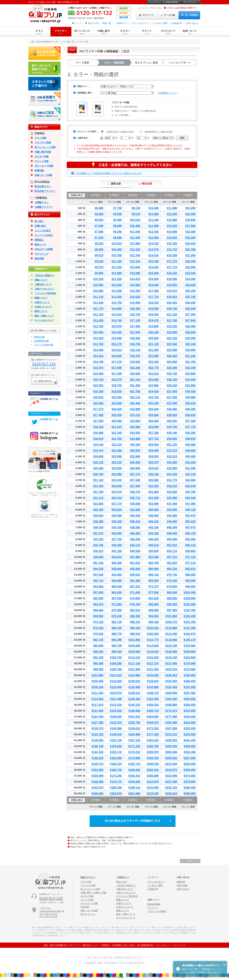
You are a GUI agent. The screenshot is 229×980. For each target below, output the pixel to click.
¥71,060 (135, 592)
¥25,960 (154, 415)
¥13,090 (117, 291)
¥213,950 (190, 711)
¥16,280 (172, 255)
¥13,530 (172, 226)
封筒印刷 (39, 171)
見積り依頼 (182, 885)
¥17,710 (172, 267)
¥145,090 (116, 729)
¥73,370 (154, 587)
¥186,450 (190, 681)
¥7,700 (117, 208)
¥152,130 (116, 740)
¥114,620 (97, 699)
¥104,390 (190, 592)
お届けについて (42, 302)
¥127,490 (116, 699)
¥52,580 (154, 557)
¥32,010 (172, 456)
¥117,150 (134, 663)
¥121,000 (134, 669)
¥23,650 (154, 380)
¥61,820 (172, 563)
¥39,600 (172, 510)
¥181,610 (153, 740)
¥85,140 (117, 628)
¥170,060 (190, 663)
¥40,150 (154, 522)
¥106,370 (171, 622)
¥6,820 (99, 220)
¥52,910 (172, 545)
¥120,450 (116, 687)
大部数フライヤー (44, 207)
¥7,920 (99, 238)
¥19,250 (190, 238)
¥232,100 (171, 788)
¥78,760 (135, 604)
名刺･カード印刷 (43, 175)
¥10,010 (135, 220)
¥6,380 (99, 208)
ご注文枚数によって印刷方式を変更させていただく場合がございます (108, 173)
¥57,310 (172, 557)
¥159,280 (97, 782)
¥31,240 (190, 356)
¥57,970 (190, 527)
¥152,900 (97, 770)
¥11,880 (172, 208)
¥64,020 (117, 592)
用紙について (41, 280)
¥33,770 (172, 480)
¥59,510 (135, 575)
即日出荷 (147, 184)
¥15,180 (172, 244)
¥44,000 (172, 522)
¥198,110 (134, 788)
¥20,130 (98, 462)
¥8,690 (117, 226)
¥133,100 (171, 658)
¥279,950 (190, 782)
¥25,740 (190, 297)
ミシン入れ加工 (43, 231)
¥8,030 (117, 214)
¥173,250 (153, 729)
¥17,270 (172, 261)
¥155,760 (134, 723)
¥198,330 (153, 764)
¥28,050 (154, 445)
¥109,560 (134, 652)
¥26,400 (154, 421)
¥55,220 (190, 522)
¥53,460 (117, 575)
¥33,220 (98, 539)
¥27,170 (135, 474)
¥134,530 (116, 711)
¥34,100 (117, 527)
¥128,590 (171, 652)
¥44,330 (190, 498)
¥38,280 (190, 433)
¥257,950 (190, 758)
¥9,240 (117, 232)
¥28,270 (135, 492)
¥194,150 (153, 758)
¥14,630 (172, 238)
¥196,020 (171, 740)
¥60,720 (190, 533)
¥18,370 (117, 380)
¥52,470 (190, 516)
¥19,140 (135, 350)
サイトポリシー (163, 945)
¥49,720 (190, 510)
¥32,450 (172, 462)
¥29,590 (190, 338)
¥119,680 (171, 640)
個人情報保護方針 (145, 945)
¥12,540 (154, 232)
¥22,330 (154, 362)
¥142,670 (190, 634)
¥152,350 (153, 699)
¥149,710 (97, 764)
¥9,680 (117, 238)
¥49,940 (117, 569)
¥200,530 (171, 746)
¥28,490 (190, 326)
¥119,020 (153, 652)
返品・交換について (44, 316)
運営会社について (90, 945)
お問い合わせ (192, 23)
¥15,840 (117, 338)
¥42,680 (190, 480)
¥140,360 (134, 699)
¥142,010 (171, 669)
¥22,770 (154, 368)
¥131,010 (116, 705)
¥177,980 (171, 717)
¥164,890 (153, 717)
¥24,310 (117, 480)
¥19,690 (117, 403)
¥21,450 (135, 386)
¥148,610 (116, 734)
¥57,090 (98, 592)
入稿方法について (43, 284)
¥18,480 (190, 232)
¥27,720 (154, 439)
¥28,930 (154, 456)
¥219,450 (190, 717)
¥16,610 (117, 350)
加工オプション (88, 914)
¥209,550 (171, 758)
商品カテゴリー (88, 877)
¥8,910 (99, 255)
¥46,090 (135, 551)
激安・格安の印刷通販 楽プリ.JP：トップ (48, 42)
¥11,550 (117, 267)
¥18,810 (98, 439)
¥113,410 (134, 658)
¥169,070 (153, 723)
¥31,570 (172, 451)
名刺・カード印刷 (190, 32)
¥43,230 (190, 486)
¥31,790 (190, 362)
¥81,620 (154, 598)
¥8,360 (117, 220)
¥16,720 (135, 315)
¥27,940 (190, 320)
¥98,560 (98, 669)
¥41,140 (98, 563)
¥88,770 (117, 634)
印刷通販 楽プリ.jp (49, 399)
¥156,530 (153, 705)
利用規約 (105, 945)
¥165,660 (97, 794)
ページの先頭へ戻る (190, 861)
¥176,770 (116, 782)
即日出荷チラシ (43, 186)
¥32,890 (190, 374)
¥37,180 (190, 421)
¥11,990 (154, 226)
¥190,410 (134, 776)
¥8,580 (99, 250)
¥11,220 (117, 261)
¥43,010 (117, 557)
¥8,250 (99, 244)
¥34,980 (190, 397)
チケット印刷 (147, 32)
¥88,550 (172, 598)
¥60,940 (154, 569)
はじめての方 (45, 69)
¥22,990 (190, 267)
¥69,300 (154, 581)
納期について (41, 298)
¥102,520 (153, 628)
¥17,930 (135, 332)
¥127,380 (97, 723)
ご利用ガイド (121, 23)
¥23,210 (154, 374)
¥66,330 (172, 569)
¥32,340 (190, 368)
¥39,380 (190, 445)
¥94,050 (154, 616)
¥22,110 (135, 397)
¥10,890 (98, 291)
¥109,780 (116, 669)
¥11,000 (154, 214)
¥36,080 (190, 409)
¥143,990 (153, 687)
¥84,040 (172, 592)
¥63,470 (98, 604)
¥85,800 (154, 604)
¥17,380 (154, 291)
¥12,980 (172, 220)
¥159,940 (171, 693)
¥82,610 (190, 569)
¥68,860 (190, 551)
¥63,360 (190, 539)
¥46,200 (172, 527)
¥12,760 (135, 255)
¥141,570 (116, 723)
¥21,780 (172, 320)
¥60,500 (117, 587)
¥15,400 (117, 332)
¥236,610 (171, 794)
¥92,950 (172, 604)
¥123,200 (153, 658)
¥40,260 (135, 533)
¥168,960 (171, 705)
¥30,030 (98, 527)
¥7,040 (99, 226)
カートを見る (189, 15)
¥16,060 (190, 214)
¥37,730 (190, 427)
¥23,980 (172, 350)
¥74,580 (117, 610)
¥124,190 (171, 646)
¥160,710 (153, 711)
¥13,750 (117, 303)
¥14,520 (154, 255)
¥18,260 (135, 338)
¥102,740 (116, 658)
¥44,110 (135, 545)
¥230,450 (190, 729)
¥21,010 (117, 427)
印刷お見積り (45, 99)
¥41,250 (117, 551)
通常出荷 (116, 184)
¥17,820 (98, 421)
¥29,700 (172, 427)
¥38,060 (154, 516)
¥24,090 (190, 279)
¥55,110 (172, 551)
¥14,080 (172, 232)
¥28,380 (172, 409)
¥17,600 (190, 226)
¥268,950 (190, 770)
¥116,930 (116, 681)
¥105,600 (134, 646)
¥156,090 (97, 776)
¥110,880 (171, 628)
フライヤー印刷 (61, 32)
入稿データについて (44, 289)
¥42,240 (154, 527)
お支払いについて (43, 307)
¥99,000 (190, 587)
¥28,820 (172, 415)
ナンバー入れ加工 (44, 235)
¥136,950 (97, 740)
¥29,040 (190, 332)
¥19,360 (117, 397)
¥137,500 (171, 663)
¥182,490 (171, 723)
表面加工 (39, 240)
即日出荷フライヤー (45, 191)
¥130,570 (97, 729)
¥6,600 (99, 214)
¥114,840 (153, 646)
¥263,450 (190, 764)
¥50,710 (98, 581)
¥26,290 (190, 303)
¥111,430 (97, 693)
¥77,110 (190, 563)
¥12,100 (98, 315)
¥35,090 (172, 498)
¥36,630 (190, 415)
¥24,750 (154, 397)
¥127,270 (153, 663)
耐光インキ (40, 245)
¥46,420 (154, 539)
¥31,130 (172, 445)
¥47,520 (98, 575)
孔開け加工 (40, 226)
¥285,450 (190, 788)
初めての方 (93, 23)
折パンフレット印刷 (82, 32)
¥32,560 (135, 510)
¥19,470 (172, 291)
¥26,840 (190, 309)
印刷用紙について (167, 93)
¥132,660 (134, 687)
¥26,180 (172, 380)
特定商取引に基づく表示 (123, 945)
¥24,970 (117, 492)
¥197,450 (190, 693)
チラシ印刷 (39, 32)
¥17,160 (135, 320)
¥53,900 (98, 587)
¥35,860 (117, 533)
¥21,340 (117, 433)
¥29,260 (172, 421)
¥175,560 (190, 669)
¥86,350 (135, 616)
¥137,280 (190, 628)
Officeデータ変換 (44, 249)
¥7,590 (99, 232)
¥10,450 (154, 208)
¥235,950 (190, 734)
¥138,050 (116, 717)
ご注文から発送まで (44, 275)
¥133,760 (97, 734)
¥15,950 (135, 303)
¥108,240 (97, 687)
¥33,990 (154, 504)
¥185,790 (153, 746)
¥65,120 (154, 575)
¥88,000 (190, 575)
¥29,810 (154, 468)
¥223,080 (171, 776)
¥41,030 (190, 462)
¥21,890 (154, 356)
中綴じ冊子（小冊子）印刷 (93, 893)
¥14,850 (135, 285)
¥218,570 (171, 770)
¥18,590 (172, 279)
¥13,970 (154, 250)
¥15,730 (172, 250)
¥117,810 (97, 705)
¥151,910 (134, 717)
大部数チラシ (42, 202)
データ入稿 (168, 15)
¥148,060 (134, 711)
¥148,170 (190, 640)
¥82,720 (98, 640)
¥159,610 (134, 729)
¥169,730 (116, 770)
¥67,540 (117, 598)
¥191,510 (171, 734)
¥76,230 (98, 628)
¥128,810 (134, 681)
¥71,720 (190, 557)
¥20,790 (190, 250)
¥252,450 (190, 752)
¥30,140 (190, 344)
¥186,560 (134, 770)
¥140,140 (97, 746)
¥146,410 (171, 675)
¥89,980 (154, 610)
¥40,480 (190, 456)
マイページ (147, 15)
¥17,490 (135, 326)
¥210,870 (153, 782)
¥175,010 (134, 752)
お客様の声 (177, 23)
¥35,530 (190, 403)
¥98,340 (154, 622)
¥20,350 (172, 303)
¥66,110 (190, 545)
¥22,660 (172, 332)
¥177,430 (153, 734)
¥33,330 (172, 474)
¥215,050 (153, 788)
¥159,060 (190, 652)
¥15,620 (154, 267)
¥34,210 (172, 486)
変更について (41, 311)
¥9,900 (99, 273)
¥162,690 (116, 758)
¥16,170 (117, 344)
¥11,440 (154, 220)
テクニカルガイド (140, 23)
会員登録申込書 (41, 341)
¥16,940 (154, 285)
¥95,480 (98, 663)
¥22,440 (190, 261)
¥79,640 (172, 587)
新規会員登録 (172, 2)
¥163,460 (134, 734)
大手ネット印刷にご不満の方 (45, 84)
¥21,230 (172, 315)
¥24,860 (172, 362)
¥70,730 (172, 575)
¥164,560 (190, 658)
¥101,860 (171, 616)
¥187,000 (171, 729)
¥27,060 (172, 391)
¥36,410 (135, 522)
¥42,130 (190, 474)
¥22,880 (135, 409)
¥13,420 (117, 297)
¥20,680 (154, 338)
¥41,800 (172, 516)
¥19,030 (172, 285)
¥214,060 (171, 764)
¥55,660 (135, 569)
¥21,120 (154, 344)
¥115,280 (190, 604)
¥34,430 (190, 391)
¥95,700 (117, 646)
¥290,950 (190, 794)
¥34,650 (172, 492)
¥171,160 (134, 746)
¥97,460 (172, 610)
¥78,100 (117, 616)
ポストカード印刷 (168, 32)
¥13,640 (135, 267)
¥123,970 (116, 693)
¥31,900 (154, 498)
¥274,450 (190, 776)
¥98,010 (135, 634)
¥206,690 (153, 776)
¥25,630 (154, 409)
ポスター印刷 (125, 32)
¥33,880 (190, 386)
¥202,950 (190, 699)
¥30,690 (190, 350)
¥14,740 (117, 320)
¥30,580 (154, 480)
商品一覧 (107, 23)
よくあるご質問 (160, 23)
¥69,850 (98, 616)
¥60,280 (98, 598)
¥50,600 (172, 539)
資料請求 (181, 882)
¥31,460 (154, 492)
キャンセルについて (44, 320)
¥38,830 (190, 439)
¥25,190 (190, 291)
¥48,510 (154, 545)
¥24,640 (190, 285)
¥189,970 (153, 752)
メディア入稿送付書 (43, 345)
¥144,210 (134, 705)
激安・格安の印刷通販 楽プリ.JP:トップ (62, 945)
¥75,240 (172, 581)
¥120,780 (190, 610)
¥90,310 (135, 622)
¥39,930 (190, 451)
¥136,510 (134, 693)
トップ (78, 23)
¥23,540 (190, 273)
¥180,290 (116, 788)
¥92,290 (117, 640)
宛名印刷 (39, 258)
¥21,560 (190, 255)
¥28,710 (135, 498)
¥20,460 (98, 468)
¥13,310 (135, 261)
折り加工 (39, 221)
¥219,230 (153, 794)
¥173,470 (171, 711)
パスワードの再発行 (157, 911)
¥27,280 (154, 433)
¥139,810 (153, 681)
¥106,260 (116, 663)
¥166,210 (116, 764)
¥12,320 (135, 250)
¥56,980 (117, 581)
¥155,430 (171, 687)
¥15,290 (190, 208)
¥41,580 (190, 468)
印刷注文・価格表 (45, 114)
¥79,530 (98, 634)
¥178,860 (134, 758)
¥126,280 (190, 616)
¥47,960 (135, 557)
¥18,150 (172, 273)
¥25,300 (172, 368)
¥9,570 (136, 214)
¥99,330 (117, 652)
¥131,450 (153, 669)
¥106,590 (153, 634)
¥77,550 (154, 592)
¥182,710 (134, 764)
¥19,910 (172, 297)
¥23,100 (172, 338)
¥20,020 (190, 244)
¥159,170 (116, 752)
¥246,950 (190, 746)
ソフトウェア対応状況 (45, 293)
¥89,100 (98, 652)
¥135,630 (153, 675)
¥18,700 (135, 344)
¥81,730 (117, 622)
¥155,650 (116, 746)
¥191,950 (190, 687)
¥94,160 (135, 628)
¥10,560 (98, 285)
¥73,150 (98, 622)
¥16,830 (190, 220)
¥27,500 (172, 397)
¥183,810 (116, 794)
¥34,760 (98, 545)
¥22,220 (172, 326)
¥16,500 (154, 279)
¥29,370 (154, 462)
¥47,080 (190, 504)
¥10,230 (98, 279)
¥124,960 (134, 675)
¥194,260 (134, 782)
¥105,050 (97, 681)
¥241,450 (190, 740)
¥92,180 (98, 658)
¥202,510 (153, 770)
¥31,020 (154, 486)
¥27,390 (190, 315)
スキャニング (42, 254)
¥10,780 (117, 255)
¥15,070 (117, 326)
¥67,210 (135, 587)
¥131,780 (190, 622)
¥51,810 (135, 563)
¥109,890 (190, 598)
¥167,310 (134, 740)
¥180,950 (190, 675)
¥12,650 (117, 285)
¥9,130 (136, 208)
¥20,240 (154, 332)
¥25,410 (117, 498)
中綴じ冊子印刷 (104, 32)
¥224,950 (190, 723)
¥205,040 (171, 752)
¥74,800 (135, 598)
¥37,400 (172, 504)
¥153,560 (190, 646)
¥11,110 (98, 297)
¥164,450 (171, 699)
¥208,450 (190, 705)
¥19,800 (154, 326)
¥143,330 (97, 752)
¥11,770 (98, 309)
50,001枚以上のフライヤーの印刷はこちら (133, 821)
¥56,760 (154, 563)
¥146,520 (97, 758)
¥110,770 (153, 640)
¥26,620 (172, 386)
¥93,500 (190, 581)
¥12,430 (172, 214)
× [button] (224, 965)
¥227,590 (171, 782)
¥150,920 (171, 681)
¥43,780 (190, 492)
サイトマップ (189, 2)
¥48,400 (172, 533)
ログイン (157, 2)
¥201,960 (134, 794)
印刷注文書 (39, 337)
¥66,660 (98, 610)
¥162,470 (97, 788)
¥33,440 (190, 380)
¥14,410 (135, 279)
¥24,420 (172, 356)
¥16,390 (135, 309)
